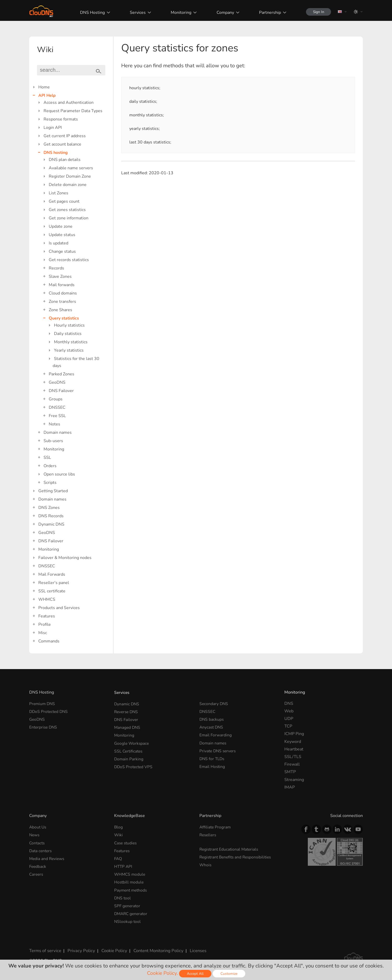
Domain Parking (129, 757)
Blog (119, 827)
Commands (49, 641)
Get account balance (62, 144)
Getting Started (53, 491)
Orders (50, 466)
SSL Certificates (129, 749)
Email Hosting (213, 764)
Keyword (293, 742)
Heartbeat (294, 749)
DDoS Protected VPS (134, 764)
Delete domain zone (68, 185)
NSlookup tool (128, 918)
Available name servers (71, 168)
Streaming (294, 780)
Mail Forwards (52, 574)
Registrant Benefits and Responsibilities (237, 856)
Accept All (196, 974)
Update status (62, 235)
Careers (37, 873)
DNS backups (212, 719)
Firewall (292, 764)
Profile (45, 624)
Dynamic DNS (51, 524)
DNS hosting (56, 153)
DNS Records (51, 516)
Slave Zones (60, 276)
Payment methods (131, 888)
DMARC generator (132, 911)
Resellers (209, 834)
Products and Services (59, 608)
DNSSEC (57, 407)
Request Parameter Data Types (73, 111)
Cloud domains (63, 293)
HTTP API (124, 865)
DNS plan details (65, 160)
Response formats (61, 119)
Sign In (317, 12)
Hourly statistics (69, 325)
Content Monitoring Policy (154, 947)
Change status (62, 251)
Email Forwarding (216, 734)
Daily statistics (68, 334)
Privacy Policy (79, 947)
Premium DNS (43, 704)
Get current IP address (65, 136)
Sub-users (53, 441)
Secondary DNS (214, 704)
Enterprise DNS (44, 726)
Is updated (59, 243)
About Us (38, 827)
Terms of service (45, 947)
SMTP (290, 772)
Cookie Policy (111, 947)
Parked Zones (62, 374)
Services (136, 13)
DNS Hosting (91, 13)
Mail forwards (62, 285)
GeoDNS (57, 382)
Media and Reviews (47, 857)
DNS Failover (61, 391)
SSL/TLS (293, 757)
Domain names (58, 432)
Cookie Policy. (162, 973)
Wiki (119, 834)
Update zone (61, 226)
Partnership (268, 13)
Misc (43, 633)
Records (56, 268)
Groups (56, 399)
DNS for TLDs (213, 757)
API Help (47, 95)
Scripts (50, 483)
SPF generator (128, 903)
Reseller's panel (54, 583)
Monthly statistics (71, 342)
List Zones (59, 193)
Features (47, 616)
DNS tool (123, 895)
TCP (288, 726)
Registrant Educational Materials (230, 849)
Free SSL (57, 416)
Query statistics (64, 318)
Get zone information (69, 218)
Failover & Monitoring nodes (65, 558)
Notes (54, 424)
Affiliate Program (216, 827)
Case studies (126, 842)
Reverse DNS (127, 711)
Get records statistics (69, 260)
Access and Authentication (69, 103)
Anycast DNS (212, 726)
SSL (47, 458)
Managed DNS (128, 726)
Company (223, 13)
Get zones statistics (67, 210)
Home (44, 87)
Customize (229, 974)
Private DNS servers (219, 749)
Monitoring (179, 13)
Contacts (37, 842)
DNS (289, 704)
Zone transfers (62, 302)
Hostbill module (129, 880)
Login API (53, 128)
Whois (206, 864)
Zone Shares (60, 310)
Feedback (38, 865)
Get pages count (64, 201)
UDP (289, 719)
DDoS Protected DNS (50, 711)
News (35, 834)
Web (289, 711)
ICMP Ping (294, 734)
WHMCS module (130, 873)
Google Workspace (132, 742)
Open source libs (59, 474)
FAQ (118, 857)
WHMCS (47, 599)
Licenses (193, 947)
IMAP (290, 787)
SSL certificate (52, 591)
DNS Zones (49, 508)
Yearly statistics (69, 350)
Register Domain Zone (70, 176)
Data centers (41, 850)
